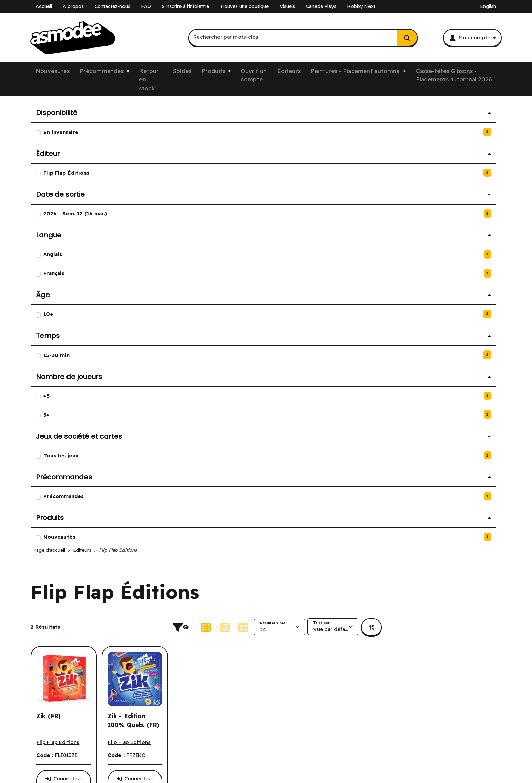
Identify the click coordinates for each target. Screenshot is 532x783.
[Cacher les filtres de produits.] (303, 184)
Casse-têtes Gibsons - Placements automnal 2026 (454, 75)
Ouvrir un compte (254, 75)
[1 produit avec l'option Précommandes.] (88, 496)
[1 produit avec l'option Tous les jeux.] (88, 456)
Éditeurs (289, 71)
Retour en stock (149, 79)
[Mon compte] (472, 38)
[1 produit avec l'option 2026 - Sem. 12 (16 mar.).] (88, 214)
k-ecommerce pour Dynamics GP (72, 746)
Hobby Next (361, 6)
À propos (73, 6)
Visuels (287, 6)
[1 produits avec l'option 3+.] (88, 415)
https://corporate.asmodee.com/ (431, 772)
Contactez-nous (112, 6)
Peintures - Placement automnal (356, 71)
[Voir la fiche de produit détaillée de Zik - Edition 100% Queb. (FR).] (255, 249)
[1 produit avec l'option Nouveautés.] (88, 537)
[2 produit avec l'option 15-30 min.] (88, 355)
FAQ (146, 6)
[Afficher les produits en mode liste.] (344, 184)
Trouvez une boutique (244, 6)
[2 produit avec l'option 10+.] (88, 314)
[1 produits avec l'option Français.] (88, 274)
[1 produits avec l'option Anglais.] (88, 255)
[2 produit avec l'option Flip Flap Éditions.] (88, 173)
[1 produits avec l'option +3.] (88, 396)
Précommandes (102, 71)
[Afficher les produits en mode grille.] (325, 184)
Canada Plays (321, 6)
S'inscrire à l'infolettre (185, 6)
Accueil (44, 6)
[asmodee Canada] (73, 38)
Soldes (182, 71)
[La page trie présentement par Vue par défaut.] (453, 184)
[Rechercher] (407, 38)
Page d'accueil (169, 106)
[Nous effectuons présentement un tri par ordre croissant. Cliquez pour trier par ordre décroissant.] (491, 184)
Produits (213, 71)
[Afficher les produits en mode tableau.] (363, 184)
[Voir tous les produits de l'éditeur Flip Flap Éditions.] (178, 299)
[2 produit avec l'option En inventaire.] (88, 132)
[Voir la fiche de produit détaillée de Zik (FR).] (183, 249)
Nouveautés (53, 71)
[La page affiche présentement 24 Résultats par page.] (399, 184)
